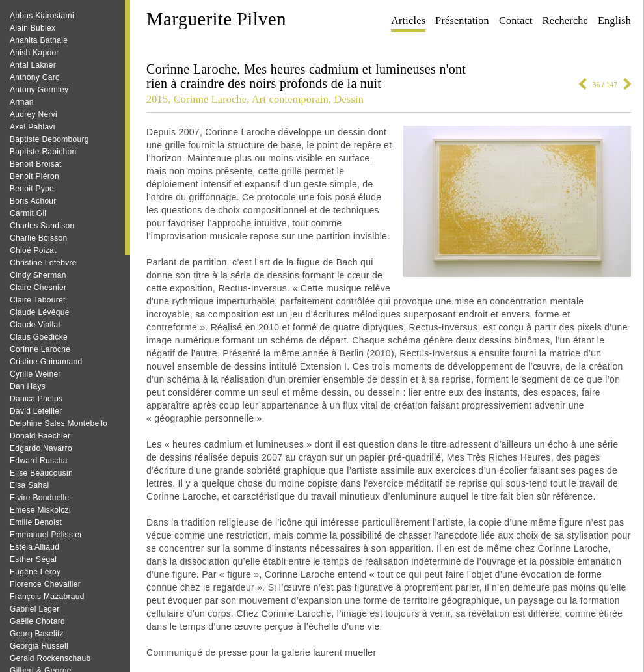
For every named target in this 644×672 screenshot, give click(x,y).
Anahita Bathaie (39, 40)
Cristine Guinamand (46, 362)
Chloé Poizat (33, 250)
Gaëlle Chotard (37, 621)
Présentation (462, 20)
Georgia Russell (39, 646)
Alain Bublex (33, 28)
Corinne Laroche (40, 349)
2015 (157, 99)
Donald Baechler (40, 436)
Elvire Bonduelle (40, 498)
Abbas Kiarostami (42, 16)
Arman (22, 102)
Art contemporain (290, 99)
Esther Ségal (33, 559)
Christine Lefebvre (43, 263)
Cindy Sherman (38, 275)
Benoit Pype (32, 189)
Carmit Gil (28, 213)
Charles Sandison (42, 226)
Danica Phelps (36, 399)
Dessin (349, 99)
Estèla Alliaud (34, 547)
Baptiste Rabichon (43, 152)
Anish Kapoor (34, 53)
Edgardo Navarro (41, 448)
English (614, 20)
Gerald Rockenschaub (50, 658)
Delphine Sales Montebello (59, 423)
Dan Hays (28, 386)
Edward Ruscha (39, 461)
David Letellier (36, 411)
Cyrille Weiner (35, 374)
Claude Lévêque (40, 312)
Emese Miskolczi (40, 510)
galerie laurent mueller (329, 652)
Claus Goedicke (39, 337)
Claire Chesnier (38, 288)
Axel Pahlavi (33, 127)
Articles (408, 20)
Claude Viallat (35, 325)
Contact (516, 20)
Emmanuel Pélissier (46, 535)
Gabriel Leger (35, 609)
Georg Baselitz (37, 634)
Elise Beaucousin (41, 473)
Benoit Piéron (34, 176)
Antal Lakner (33, 65)
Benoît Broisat (36, 164)
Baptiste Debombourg (49, 139)
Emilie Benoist (36, 522)
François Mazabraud (47, 597)
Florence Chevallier (45, 584)
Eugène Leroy (35, 572)
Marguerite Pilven (216, 19)
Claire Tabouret (38, 300)
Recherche (565, 20)
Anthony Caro (35, 77)
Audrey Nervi (34, 114)
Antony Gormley (39, 90)
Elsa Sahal (29, 485)
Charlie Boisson (39, 238)
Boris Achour (33, 201)
